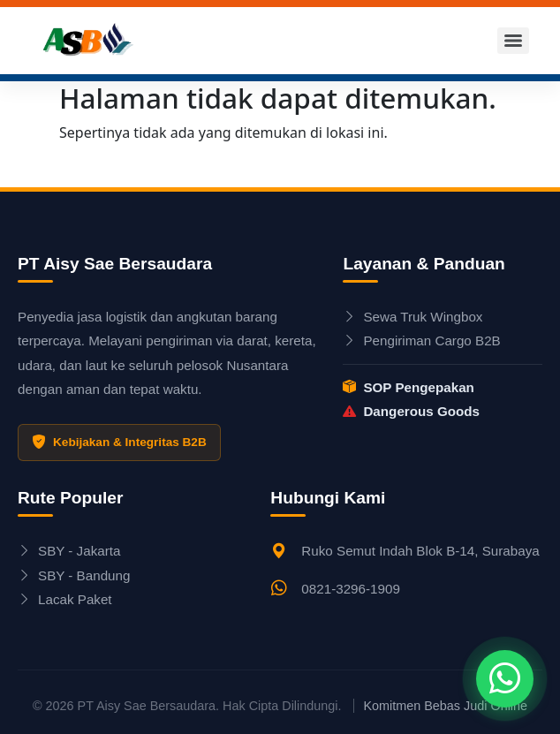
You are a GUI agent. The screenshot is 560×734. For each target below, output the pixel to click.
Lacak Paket (65, 599)
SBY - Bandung (74, 575)
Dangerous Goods (411, 411)
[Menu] (513, 41)
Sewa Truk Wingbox (412, 317)
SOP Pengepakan (409, 387)
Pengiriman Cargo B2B (421, 341)
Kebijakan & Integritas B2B (119, 443)
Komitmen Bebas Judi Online (445, 706)
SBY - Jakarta (69, 551)
